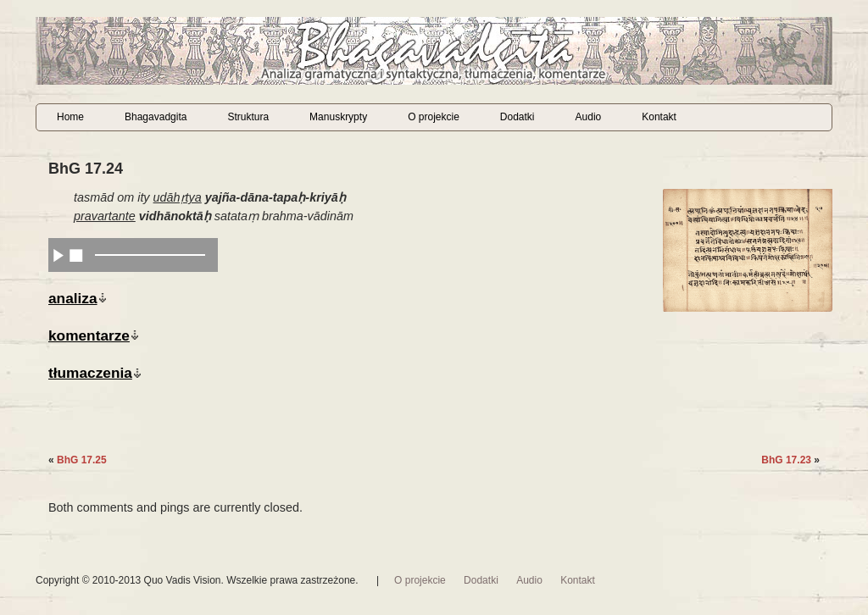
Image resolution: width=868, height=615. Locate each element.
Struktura (248, 117)
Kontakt (659, 117)
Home (70, 117)
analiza (73, 298)
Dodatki (517, 117)
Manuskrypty (338, 117)
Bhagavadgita (156, 117)
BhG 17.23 (786, 460)
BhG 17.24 (86, 169)
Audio (589, 117)
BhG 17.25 (82, 460)
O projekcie (434, 117)
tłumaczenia (90, 373)
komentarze (89, 335)
